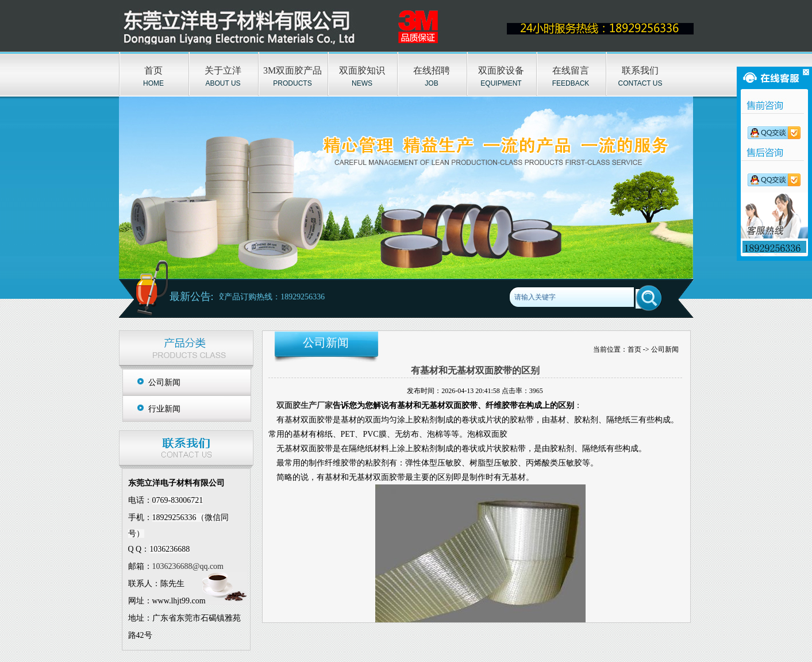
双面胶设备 (501, 70)
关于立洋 (223, 70)
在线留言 (571, 70)
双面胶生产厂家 (305, 405)
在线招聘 (432, 70)
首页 (153, 70)
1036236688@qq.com (188, 566)
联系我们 (640, 70)
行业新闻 (164, 409)
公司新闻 (164, 382)
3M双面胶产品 (293, 70)
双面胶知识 (362, 70)
